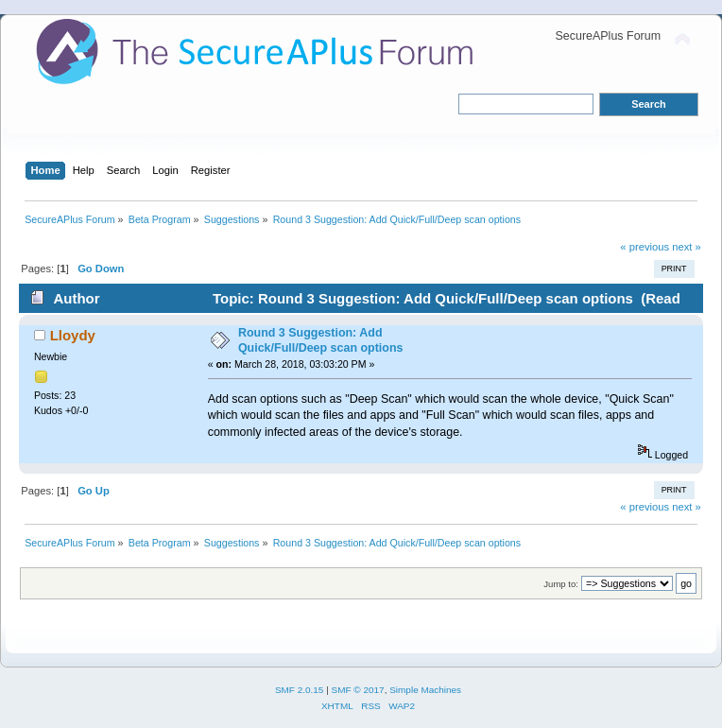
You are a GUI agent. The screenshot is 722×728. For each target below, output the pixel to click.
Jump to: (561, 584)
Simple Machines (425, 690)
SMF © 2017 (358, 690)
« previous (645, 247)
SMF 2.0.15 (300, 690)
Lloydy (73, 335)
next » (687, 247)
